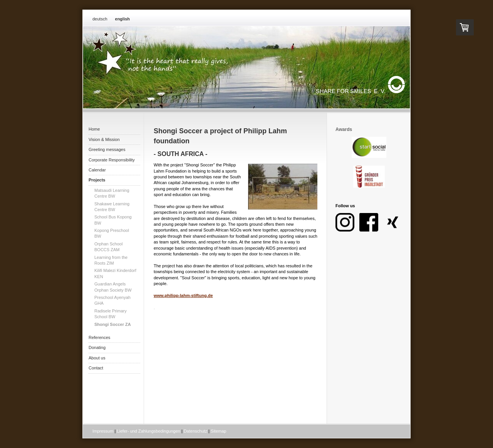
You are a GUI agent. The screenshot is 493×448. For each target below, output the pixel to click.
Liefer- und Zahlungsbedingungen (148, 431)
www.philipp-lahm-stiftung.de (183, 295)
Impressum (103, 431)
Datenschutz (195, 431)
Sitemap (218, 431)
